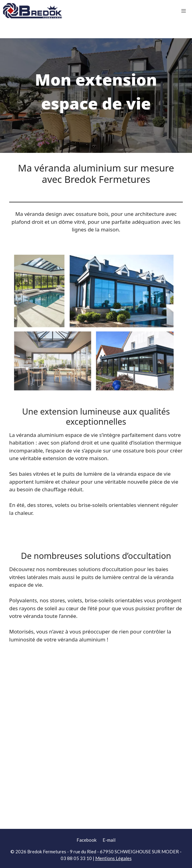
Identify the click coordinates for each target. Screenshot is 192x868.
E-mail (109, 840)
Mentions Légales (113, 858)
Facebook (87, 840)
